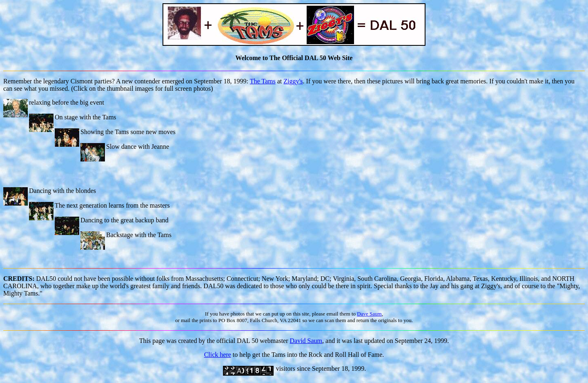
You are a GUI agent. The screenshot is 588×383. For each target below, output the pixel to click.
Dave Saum (369, 314)
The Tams (263, 81)
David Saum (306, 341)
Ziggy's (293, 81)
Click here (218, 355)
